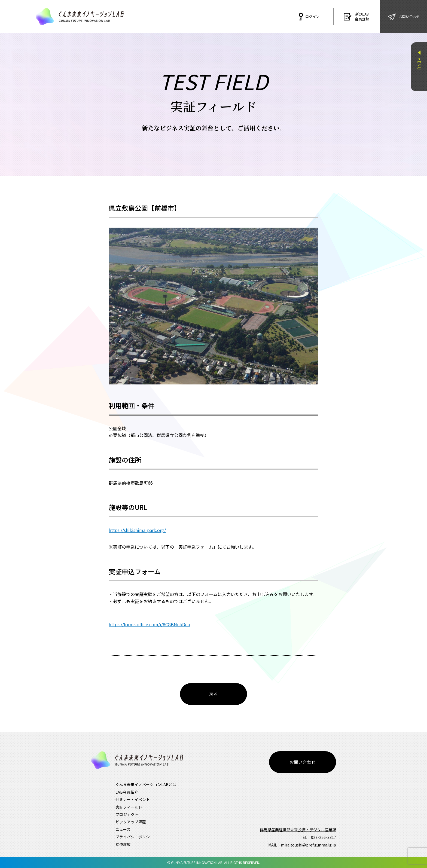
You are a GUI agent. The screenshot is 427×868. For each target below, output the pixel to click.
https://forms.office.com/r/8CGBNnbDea (149, 624)
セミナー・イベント (133, 799)
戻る (213, 694)
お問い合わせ (303, 762)
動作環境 (123, 844)
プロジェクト (127, 814)
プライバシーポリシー (135, 837)
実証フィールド (129, 807)
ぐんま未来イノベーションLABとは (146, 784)
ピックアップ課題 (131, 822)
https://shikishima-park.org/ (137, 530)
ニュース (123, 829)
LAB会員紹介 (127, 792)
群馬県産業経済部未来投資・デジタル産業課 (298, 830)
